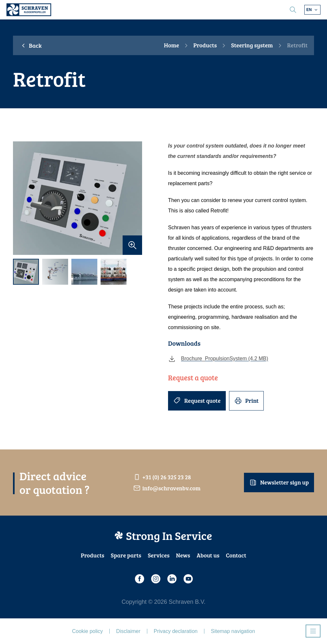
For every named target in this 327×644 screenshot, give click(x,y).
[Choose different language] (312, 10)
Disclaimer (128, 631)
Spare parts (126, 555)
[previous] (21, 198)
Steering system (252, 45)
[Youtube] (188, 579)
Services (158, 555)
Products (205, 45)
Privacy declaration (176, 631)
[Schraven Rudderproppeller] (29, 10)
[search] (293, 10)
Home (171, 45)
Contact (236, 555)
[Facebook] (139, 579)
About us (208, 555)
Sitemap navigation (233, 631)
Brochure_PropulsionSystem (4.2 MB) (218, 359)
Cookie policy (87, 631)
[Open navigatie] (313, 631)
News (183, 555)
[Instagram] (155, 579)
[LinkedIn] (172, 579)
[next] (134, 198)
